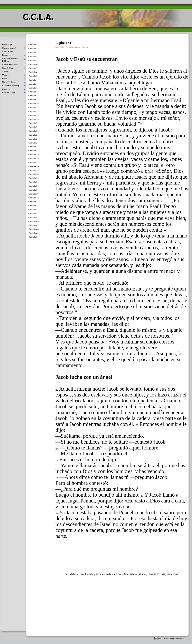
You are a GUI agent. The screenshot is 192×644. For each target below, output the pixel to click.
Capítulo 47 (34, 225)
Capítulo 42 (34, 206)
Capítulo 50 (34, 237)
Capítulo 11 (33, 84)
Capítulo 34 (34, 174)
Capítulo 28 (34, 151)
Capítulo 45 (34, 217)
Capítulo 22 (34, 127)
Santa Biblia (7, 51)
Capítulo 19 (34, 115)
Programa (6, 55)
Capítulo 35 (34, 178)
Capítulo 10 (34, 80)
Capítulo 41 (34, 202)
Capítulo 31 (34, 162)
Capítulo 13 (34, 92)
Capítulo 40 (34, 198)
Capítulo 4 (33, 56)
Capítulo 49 (34, 233)
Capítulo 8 (33, 72)
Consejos (6, 89)
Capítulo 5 (33, 60)
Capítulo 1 (33, 45)
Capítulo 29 (34, 154)
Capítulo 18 (34, 111)
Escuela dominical (10, 93)
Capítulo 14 (34, 96)
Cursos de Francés (10, 64)
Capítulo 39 (34, 194)
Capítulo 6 (33, 64)
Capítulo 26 (34, 143)
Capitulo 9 (33, 76)
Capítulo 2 (33, 48)
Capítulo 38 (34, 190)
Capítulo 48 (34, 229)
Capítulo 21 (34, 123)
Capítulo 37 (34, 186)
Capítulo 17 (34, 107)
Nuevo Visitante (9, 82)
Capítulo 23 (34, 131)
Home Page (7, 44)
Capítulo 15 (34, 100)
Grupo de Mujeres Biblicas (10, 60)
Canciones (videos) (10, 86)
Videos (5, 71)
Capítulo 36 (34, 182)
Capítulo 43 (34, 209)
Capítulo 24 (34, 135)
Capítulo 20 (34, 119)
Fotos (5, 79)
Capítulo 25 (34, 139)
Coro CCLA (7, 68)
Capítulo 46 (34, 221)
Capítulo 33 (34, 170)
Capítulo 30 (34, 158)
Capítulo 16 (34, 103)
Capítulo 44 (34, 213)
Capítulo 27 (34, 147)
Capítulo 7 (33, 68)
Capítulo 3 (33, 52)
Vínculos (6, 75)
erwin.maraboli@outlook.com (171, 638)
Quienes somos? (9, 48)
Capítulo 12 (34, 88)
